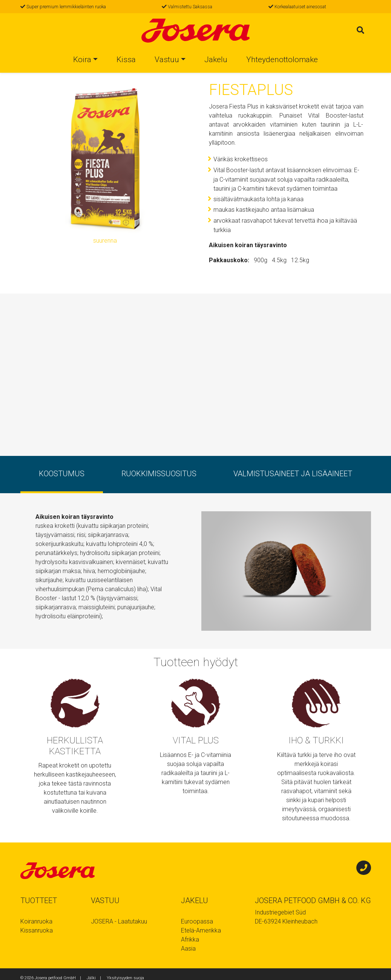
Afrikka (190, 939)
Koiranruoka (36, 921)
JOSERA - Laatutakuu (119, 921)
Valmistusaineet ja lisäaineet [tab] (293, 474)
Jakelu (216, 61)
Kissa (126, 61)
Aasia (188, 949)
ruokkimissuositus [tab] (159, 474)
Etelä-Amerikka (201, 930)
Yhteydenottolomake (282, 61)
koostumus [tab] (62, 474)
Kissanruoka (37, 930)
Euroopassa (197, 921)
